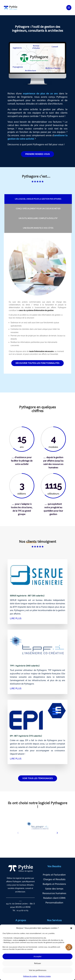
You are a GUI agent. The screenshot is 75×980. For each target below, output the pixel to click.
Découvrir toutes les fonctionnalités (37, 363)
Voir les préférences (38, 970)
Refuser (38, 963)
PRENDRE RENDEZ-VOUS (37, 154)
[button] (71, 928)
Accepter (37, 956)
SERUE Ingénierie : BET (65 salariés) (27, 596)
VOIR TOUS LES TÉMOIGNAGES (38, 778)
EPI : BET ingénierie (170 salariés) (26, 736)
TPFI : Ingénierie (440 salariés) (25, 666)
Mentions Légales (45, 976)
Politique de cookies (30, 976)
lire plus (16, 618)
